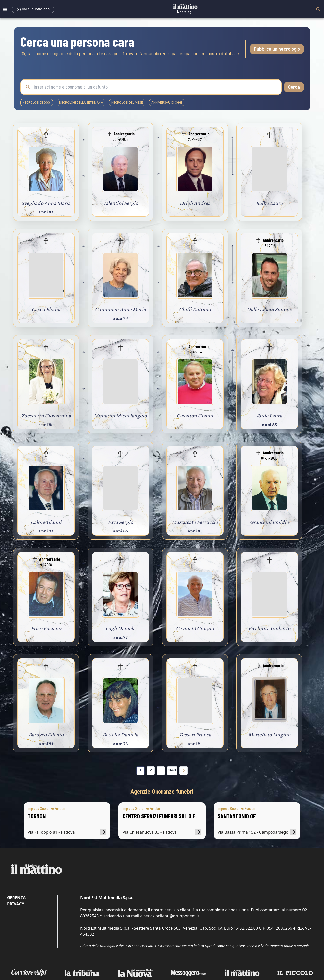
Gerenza (16, 898)
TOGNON (37, 816)
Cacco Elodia (46, 309)
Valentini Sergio (120, 203)
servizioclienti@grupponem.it (171, 916)
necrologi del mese (127, 103)
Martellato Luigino (269, 735)
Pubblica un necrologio (277, 49)
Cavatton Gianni (195, 416)
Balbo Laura (269, 203)
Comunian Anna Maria (120, 309)
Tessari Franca (195, 735)
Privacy (16, 904)
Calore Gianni (46, 522)
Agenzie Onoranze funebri (162, 792)
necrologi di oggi (37, 103)
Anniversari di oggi (167, 103)
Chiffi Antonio (195, 309)
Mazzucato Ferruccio (195, 522)
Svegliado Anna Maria (46, 203)
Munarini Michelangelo (120, 416)
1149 (172, 770)
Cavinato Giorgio (195, 628)
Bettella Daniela (120, 735)
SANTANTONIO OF (237, 816)
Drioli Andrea (195, 203)
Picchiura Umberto (269, 628)
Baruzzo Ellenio (46, 735)
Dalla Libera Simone (269, 309)
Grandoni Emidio (269, 522)
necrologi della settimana (81, 103)
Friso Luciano (46, 628)
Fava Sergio (120, 522)
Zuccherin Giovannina (46, 416)
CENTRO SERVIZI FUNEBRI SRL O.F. (160, 816)
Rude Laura (269, 416)
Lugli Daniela (120, 628)
